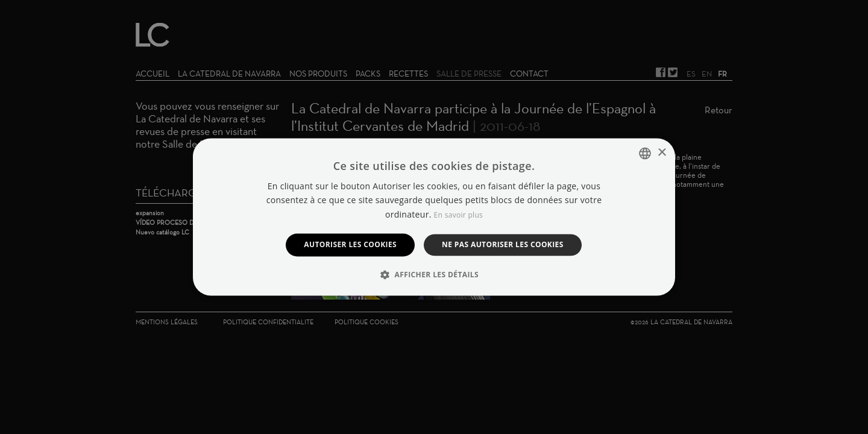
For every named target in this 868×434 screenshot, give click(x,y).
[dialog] (434, 217)
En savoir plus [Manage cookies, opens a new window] (458, 215)
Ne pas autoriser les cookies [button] (503, 244)
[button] (434, 275)
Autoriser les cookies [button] (350, 244)
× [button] (662, 153)
